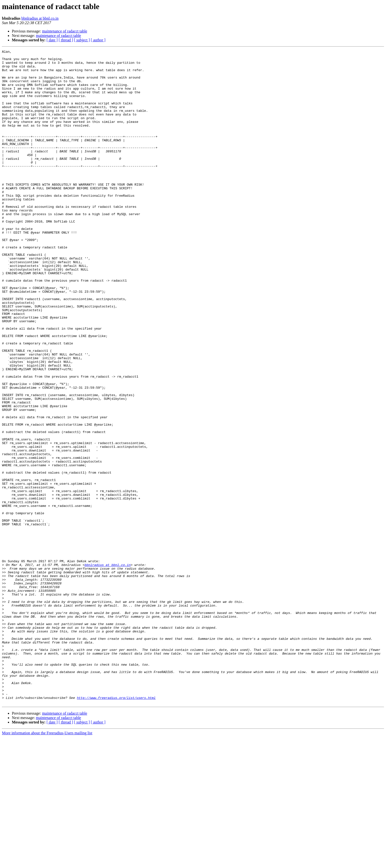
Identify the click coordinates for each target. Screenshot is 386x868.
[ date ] (52, 40)
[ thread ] (66, 40)
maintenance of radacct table (65, 31)
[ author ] (98, 40)
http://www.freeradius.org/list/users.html (116, 828)
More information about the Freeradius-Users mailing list (47, 864)
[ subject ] (82, 40)
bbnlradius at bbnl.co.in (40, 18)
